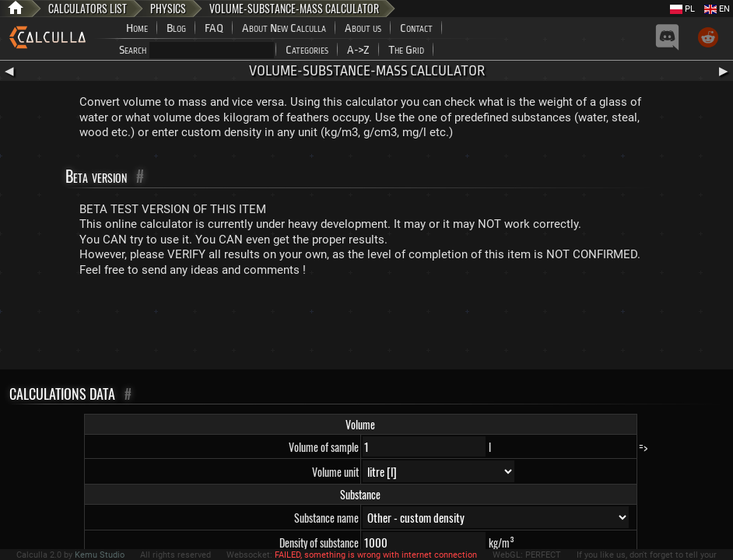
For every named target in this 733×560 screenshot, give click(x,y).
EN (717, 9)
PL (682, 9)
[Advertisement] (366, 327)
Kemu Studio (100, 555)
